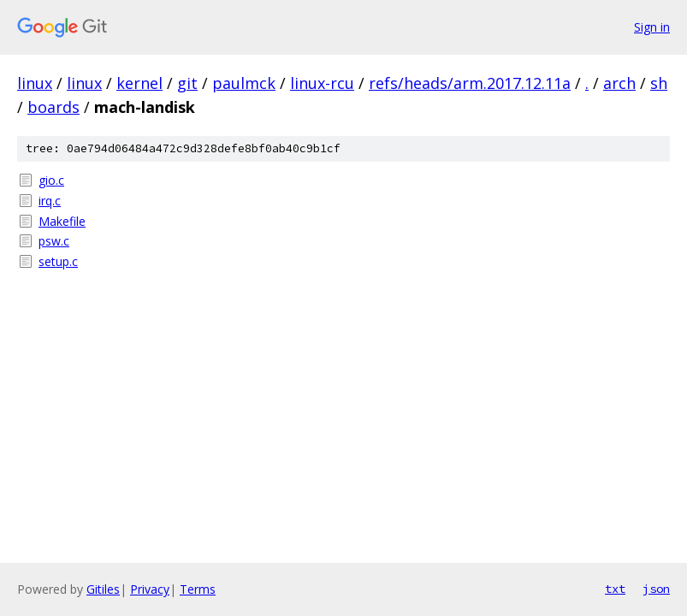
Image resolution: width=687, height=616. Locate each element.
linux (35, 83)
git (187, 83)
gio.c (51, 180)
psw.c (54, 241)
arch (619, 83)
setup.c (58, 261)
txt (615, 589)
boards (53, 107)
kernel (139, 83)
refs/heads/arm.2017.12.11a (470, 83)
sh (659, 83)
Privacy (150, 589)
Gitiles (103, 589)
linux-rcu (322, 83)
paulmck (244, 83)
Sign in (652, 27)
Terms (198, 589)
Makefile (62, 221)
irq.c (50, 201)
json (656, 589)
